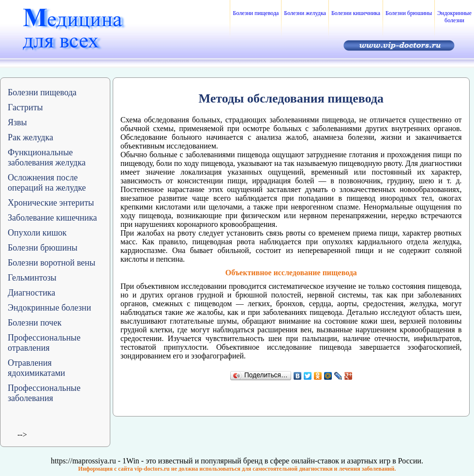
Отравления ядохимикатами (37, 368)
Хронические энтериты (51, 203)
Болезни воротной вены (52, 263)
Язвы (17, 122)
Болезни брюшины (409, 13)
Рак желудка (30, 137)
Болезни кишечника (356, 13)
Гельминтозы (32, 278)
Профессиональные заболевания (44, 393)
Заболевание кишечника (52, 218)
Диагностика (31, 293)
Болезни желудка (305, 13)
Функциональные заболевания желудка (47, 157)
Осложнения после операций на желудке (47, 183)
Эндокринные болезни (454, 17)
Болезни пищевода (256, 13)
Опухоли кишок (37, 233)
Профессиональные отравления (44, 343)
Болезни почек (35, 323)
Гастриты (25, 107)
